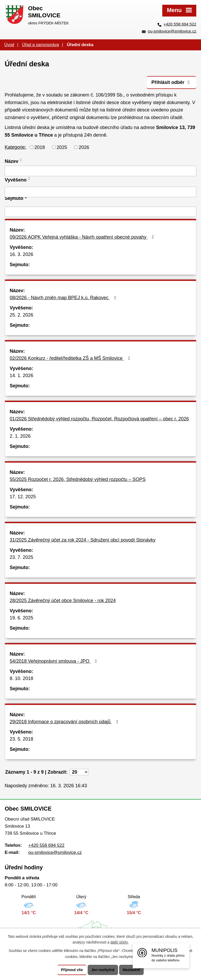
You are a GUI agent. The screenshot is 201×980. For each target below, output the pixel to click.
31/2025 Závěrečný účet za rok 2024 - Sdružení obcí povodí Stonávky (83, 540)
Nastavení (131, 970)
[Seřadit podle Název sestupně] (21, 161)
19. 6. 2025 (21, 618)
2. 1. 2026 (20, 436)
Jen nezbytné (103, 970)
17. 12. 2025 (23, 497)
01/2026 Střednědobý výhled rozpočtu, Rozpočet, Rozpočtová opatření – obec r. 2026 (99, 419)
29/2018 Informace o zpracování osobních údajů (65, 722)
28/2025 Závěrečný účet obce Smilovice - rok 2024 (63, 601)
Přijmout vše (72, 970)
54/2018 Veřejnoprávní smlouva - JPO (54, 661)
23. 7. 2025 (21, 557)
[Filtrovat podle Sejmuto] (100, 212)
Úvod (9, 45)
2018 (40, 147)
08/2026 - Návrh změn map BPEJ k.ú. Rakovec (64, 298)
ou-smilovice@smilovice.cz (172, 31)
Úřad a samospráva (40, 45)
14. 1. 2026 (21, 376)
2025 (62, 147)
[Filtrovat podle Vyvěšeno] (100, 192)
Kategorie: (15, 147)
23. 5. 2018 (21, 739)
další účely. (119, 942)
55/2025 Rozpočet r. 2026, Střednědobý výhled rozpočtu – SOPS (78, 479)
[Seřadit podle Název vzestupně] (21, 159)
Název (12, 161)
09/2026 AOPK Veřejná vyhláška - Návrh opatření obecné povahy (83, 237)
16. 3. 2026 (21, 254)
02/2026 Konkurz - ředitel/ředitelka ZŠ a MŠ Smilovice (71, 358)
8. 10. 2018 (21, 678)
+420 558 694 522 (180, 24)
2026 (84, 147)
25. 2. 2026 (21, 315)
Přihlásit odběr (171, 82)
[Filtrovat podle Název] (100, 171)
